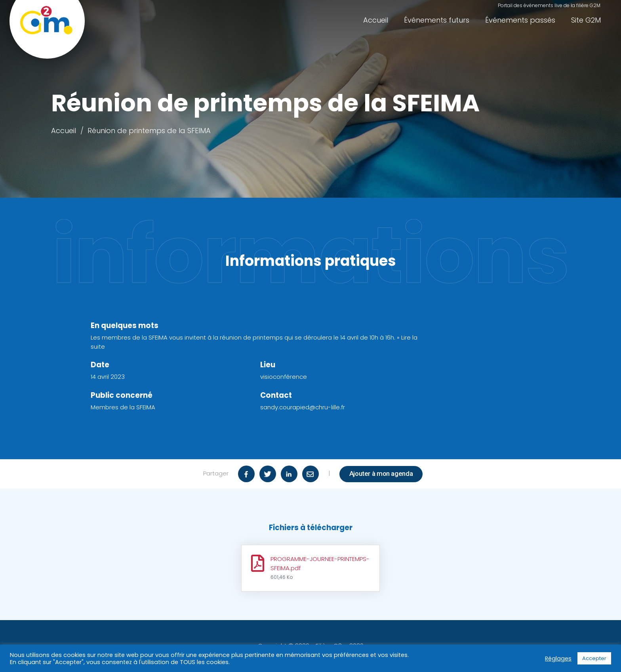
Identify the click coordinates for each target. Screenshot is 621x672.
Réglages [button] (558, 659)
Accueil (376, 20)
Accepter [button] (594, 658)
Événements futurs (437, 20)
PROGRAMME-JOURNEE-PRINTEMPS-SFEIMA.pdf (320, 568)
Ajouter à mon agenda (381, 473)
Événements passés (520, 20)
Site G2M (586, 20)
